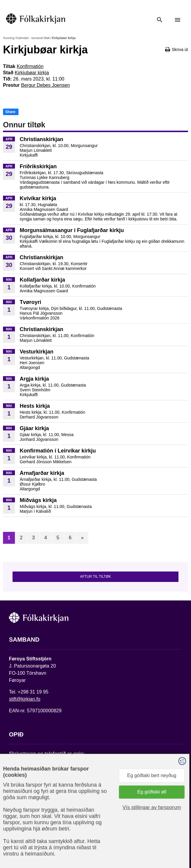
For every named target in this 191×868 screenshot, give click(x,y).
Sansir (65, 846)
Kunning (9, 38)
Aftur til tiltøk (95, 577)
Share (10, 112)
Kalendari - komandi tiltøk (33, 38)
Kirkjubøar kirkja (32, 73)
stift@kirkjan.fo (25, 699)
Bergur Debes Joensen (45, 85)
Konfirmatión (30, 66)
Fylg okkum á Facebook (34, 810)
